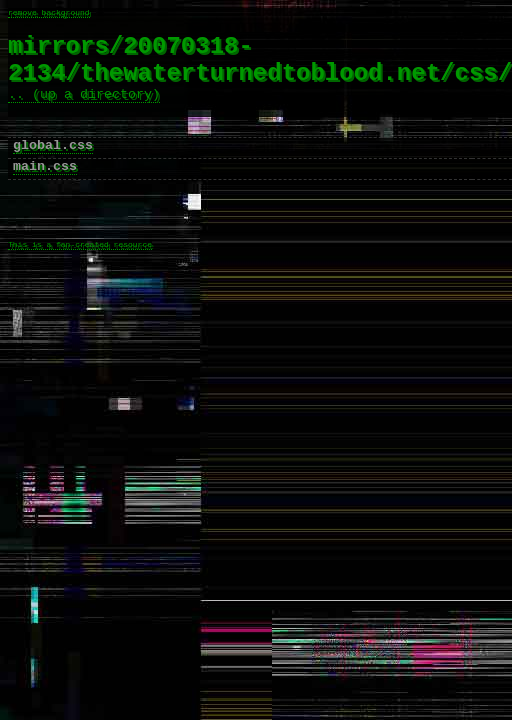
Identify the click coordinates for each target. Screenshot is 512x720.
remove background (49, 13)
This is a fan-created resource (80, 286)
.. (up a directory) (84, 110)
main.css (45, 194)
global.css (53, 170)
